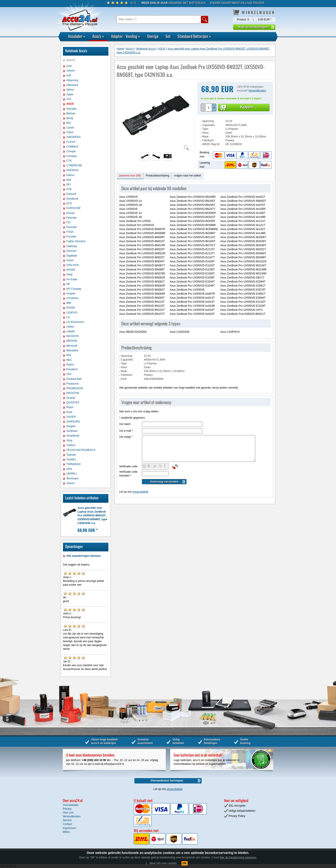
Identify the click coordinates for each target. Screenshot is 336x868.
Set (168, 36)
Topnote (71, 455)
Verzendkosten (257, 91)
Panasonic (73, 384)
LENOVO (72, 313)
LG (68, 317)
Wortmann (72, 479)
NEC (69, 360)
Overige (153, 36)
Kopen (247, 107)
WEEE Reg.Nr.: (212, 144)
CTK (69, 161)
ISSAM (70, 308)
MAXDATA (73, 336)
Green (70, 260)
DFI (68, 185)
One (69, 374)
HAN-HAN (72, 265)
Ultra (69, 469)
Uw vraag (126, 437)
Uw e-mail (126, 431)
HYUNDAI (72, 298)
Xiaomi (70, 483)
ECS (69, 203)
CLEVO (71, 142)
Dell (69, 180)
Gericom (71, 251)
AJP (69, 76)
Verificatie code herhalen (128, 474)
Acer (69, 66)
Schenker (72, 431)
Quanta (71, 398)
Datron (70, 175)
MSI (69, 355)
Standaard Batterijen (194, 36)
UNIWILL (72, 474)
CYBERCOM (74, 165)
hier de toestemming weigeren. (238, 857)
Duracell (71, 194)
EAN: (124, 379)
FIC (68, 222)
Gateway (72, 246)
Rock (69, 412)
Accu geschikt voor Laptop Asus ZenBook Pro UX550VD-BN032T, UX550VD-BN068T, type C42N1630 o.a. (92, 516)
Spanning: (208, 121)
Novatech (72, 369)
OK (185, 863)
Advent (70, 71)
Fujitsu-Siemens (76, 241)
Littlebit (71, 331)
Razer (70, 407)
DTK (69, 189)
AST (69, 99)
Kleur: (206, 133)
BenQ (70, 118)
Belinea (71, 113)
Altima (70, 90)
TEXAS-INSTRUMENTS (81, 450)
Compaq (71, 156)
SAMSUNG (73, 422)
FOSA (70, 232)
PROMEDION (75, 388)
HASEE (71, 270)
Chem (70, 132)
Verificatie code (128, 466)
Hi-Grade (72, 279)
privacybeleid (140, 492)
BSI (68, 123)
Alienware (72, 85)
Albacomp (72, 80)
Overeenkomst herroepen (167, 781)
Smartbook (73, 436)
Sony (69, 440)
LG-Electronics (75, 322)
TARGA (71, 445)
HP (68, 284)
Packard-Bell (74, 379)
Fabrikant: (208, 140)
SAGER (71, 417)
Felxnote (71, 218)
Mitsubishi (72, 350)
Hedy (69, 274)
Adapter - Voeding (126, 36)
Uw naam (125, 424)
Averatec (72, 109)
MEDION (72, 341)
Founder (71, 237)
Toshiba (71, 459)
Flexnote (71, 227)
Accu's (98, 36)
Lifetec (70, 327)
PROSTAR (73, 393)
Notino (70, 365)
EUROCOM (73, 208)
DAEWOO (72, 170)
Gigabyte (72, 256)
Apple (70, 94)
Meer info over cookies (163, 863)
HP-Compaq (74, 289)
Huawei (71, 294)
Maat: (206, 137)
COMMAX (72, 147)
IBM (69, 303)
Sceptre (71, 426)
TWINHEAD (73, 464)
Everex (70, 213)
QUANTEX (73, 402)
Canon (70, 128)
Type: (206, 129)
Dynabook (72, 199)
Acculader (77, 36)
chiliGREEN (73, 137)
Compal (71, 151)
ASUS (70, 104)
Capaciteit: (209, 125)
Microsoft (72, 346)
